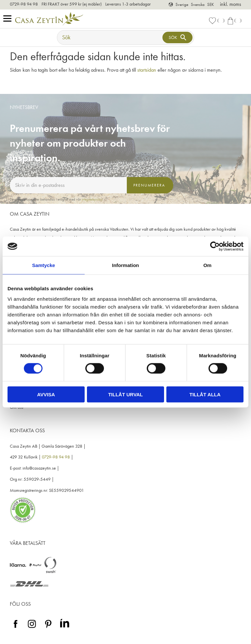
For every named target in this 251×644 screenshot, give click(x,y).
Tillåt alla (205, 394)
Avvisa (46, 394)
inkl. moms (231, 4)
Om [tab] (207, 265)
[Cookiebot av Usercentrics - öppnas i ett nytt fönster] (215, 246)
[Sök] (177, 37)
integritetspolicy (92, 199)
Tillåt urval (125, 394)
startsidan (147, 70)
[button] (9, 19)
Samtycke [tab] (43, 265)
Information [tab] (126, 265)
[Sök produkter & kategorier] (110, 37)
